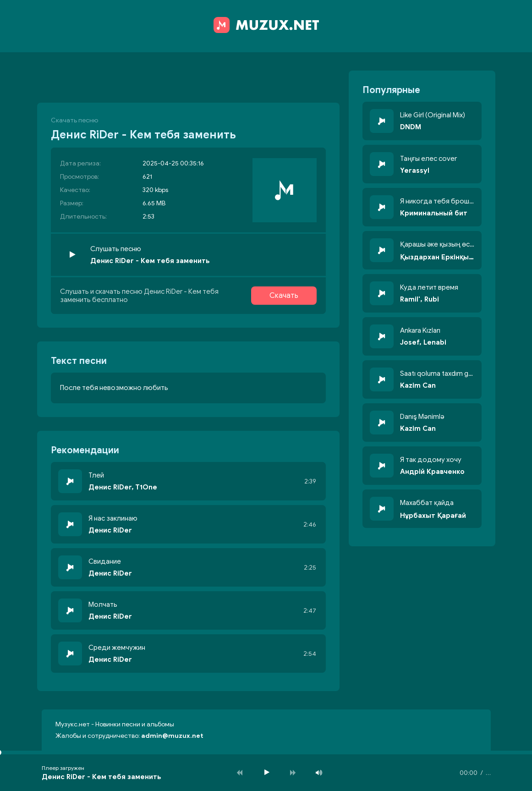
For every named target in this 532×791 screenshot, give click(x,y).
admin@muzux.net (172, 736)
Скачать (284, 296)
